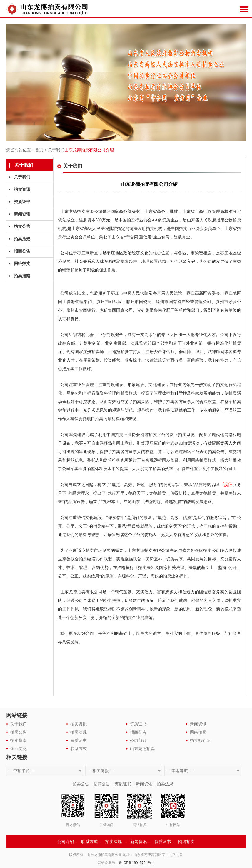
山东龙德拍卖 (142, 749)
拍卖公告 (22, 226)
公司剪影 (138, 740)
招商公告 (22, 251)
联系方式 (79, 749)
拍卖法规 (22, 239)
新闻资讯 (22, 214)
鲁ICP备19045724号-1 (136, 863)
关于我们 (56, 150)
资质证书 (22, 202)
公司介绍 (66, 842)
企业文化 (19, 749)
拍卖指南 (22, 276)
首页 (39, 150)
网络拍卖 (22, 263)
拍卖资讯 (22, 189)
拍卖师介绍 (200, 740)
